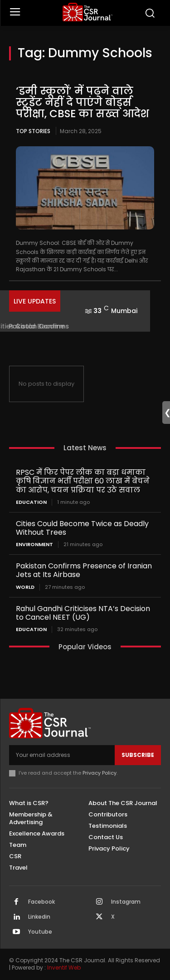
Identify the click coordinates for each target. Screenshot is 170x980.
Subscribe (138, 755)
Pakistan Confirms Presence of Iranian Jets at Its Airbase (84, 570)
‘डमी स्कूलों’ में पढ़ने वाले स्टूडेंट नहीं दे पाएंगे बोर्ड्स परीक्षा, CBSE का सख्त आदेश (84, 102)
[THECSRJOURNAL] (87, 12)
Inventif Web (64, 968)
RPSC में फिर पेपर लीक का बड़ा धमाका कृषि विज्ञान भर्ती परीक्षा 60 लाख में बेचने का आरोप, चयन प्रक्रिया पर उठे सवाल (83, 481)
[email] (62, 755)
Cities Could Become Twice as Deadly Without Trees (82, 528)
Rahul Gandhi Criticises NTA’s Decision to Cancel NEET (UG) (83, 613)
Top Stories (33, 131)
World (25, 587)
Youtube (40, 932)
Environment (34, 545)
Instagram (126, 902)
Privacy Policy (100, 773)
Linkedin (39, 917)
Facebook (41, 902)
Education (31, 502)
